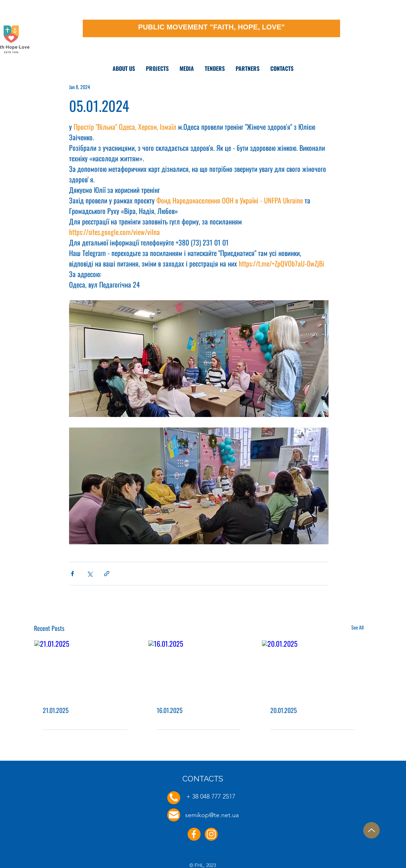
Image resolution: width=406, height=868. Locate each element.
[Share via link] (107, 574)
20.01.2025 (284, 710)
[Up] (371, 830)
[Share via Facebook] (72, 574)
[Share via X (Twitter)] (90, 574)
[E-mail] (174, 815)
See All (357, 627)
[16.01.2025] (199, 669)
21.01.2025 (56, 710)
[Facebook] (194, 834)
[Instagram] (211, 834)
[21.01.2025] (85, 669)
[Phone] (174, 798)
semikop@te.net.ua (212, 815)
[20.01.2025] (313, 669)
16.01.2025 (170, 710)
